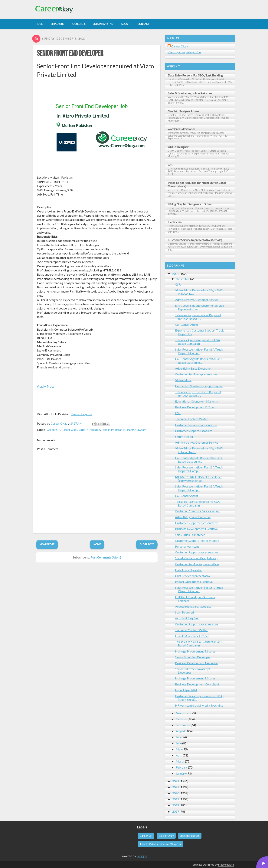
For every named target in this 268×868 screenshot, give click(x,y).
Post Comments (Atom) (106, 557)
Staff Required (184, 612)
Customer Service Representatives (197, 564)
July (178, 737)
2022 (176, 781)
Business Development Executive (196, 529)
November (183, 713)
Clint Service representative (193, 576)
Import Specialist (186, 690)
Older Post (147, 544)
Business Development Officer (195, 407)
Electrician (175, 222)
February (182, 767)
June (179, 743)
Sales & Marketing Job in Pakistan (190, 93)
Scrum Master (184, 437)
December (183, 279)
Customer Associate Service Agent (197, 511)
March (180, 761)
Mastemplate (226, 865)
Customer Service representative (196, 374)
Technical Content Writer (191, 419)
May (179, 749)
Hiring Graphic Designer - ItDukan (190, 204)
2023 (176, 274)
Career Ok (54, 430)
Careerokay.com (81, 414)
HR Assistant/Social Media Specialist (199, 705)
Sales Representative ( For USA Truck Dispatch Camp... (199, 351)
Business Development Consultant (197, 684)
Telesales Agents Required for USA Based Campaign (198, 342)
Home (97, 544)
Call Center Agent (187, 324)
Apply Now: (46, 386)
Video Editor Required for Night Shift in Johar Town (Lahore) (197, 184)
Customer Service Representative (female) (195, 240)
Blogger (142, 856)
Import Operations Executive (194, 582)
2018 (176, 805)
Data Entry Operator (188, 570)
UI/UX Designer (178, 147)
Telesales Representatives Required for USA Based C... (198, 317)
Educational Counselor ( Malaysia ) (197, 401)
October (181, 719)
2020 (176, 793)
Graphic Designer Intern (183, 111)
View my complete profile (184, 52)
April (179, 755)
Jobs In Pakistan (90, 430)
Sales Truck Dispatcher (190, 535)
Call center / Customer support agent (199, 386)
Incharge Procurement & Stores (195, 651)
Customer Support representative (197, 523)
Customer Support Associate (194, 431)
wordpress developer (181, 129)
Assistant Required (187, 618)
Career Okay (70, 430)
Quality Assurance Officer (192, 636)
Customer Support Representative (197, 541)
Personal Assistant (187, 546)
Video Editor (183, 380)
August (180, 731)
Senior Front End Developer (70, 53)
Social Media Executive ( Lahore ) (196, 558)
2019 (176, 799)
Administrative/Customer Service (197, 300)
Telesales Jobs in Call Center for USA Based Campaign (199, 643)
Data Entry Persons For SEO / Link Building (195, 75)
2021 (176, 787)
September (183, 725)
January (181, 773)
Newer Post (47, 544)
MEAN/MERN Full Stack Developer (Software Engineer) (198, 479)
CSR (170, 165)
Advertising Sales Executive (193, 368)
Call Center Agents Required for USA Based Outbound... (199, 361)
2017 (176, 811)
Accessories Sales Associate (193, 606)
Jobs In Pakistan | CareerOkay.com (124, 430)
